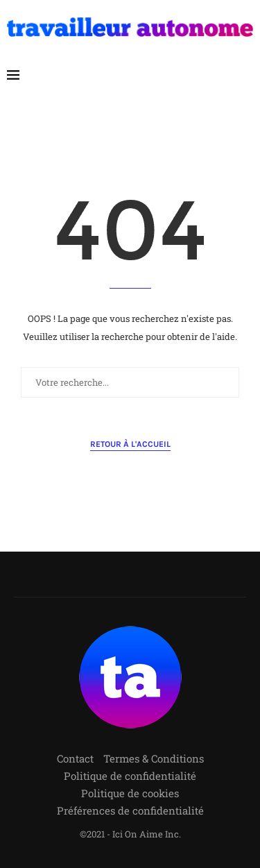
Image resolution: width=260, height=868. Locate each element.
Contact (75, 758)
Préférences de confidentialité (130, 810)
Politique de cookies (130, 793)
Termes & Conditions (154, 758)
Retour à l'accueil (130, 444)
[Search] (246, 75)
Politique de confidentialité (130, 776)
